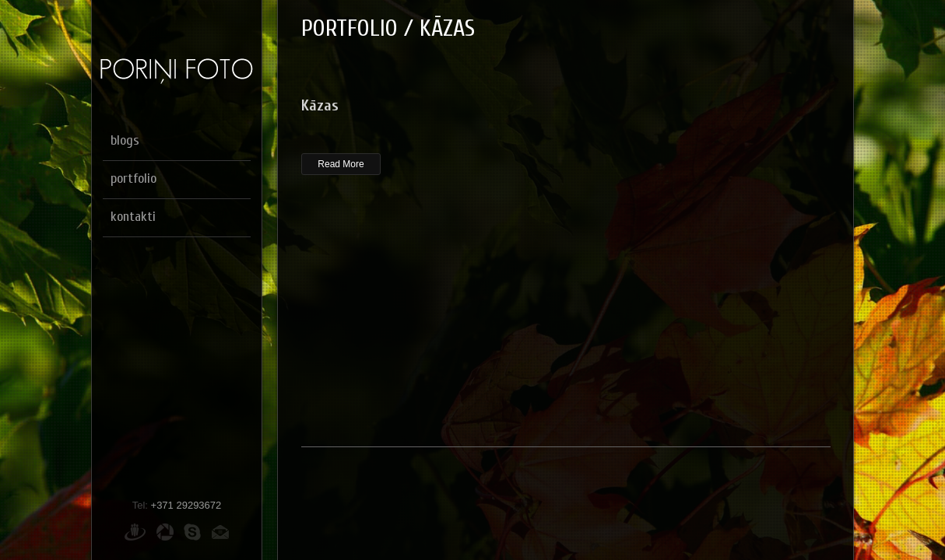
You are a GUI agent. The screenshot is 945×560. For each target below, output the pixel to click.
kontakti (133, 217)
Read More (341, 164)
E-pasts (220, 532)
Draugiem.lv (135, 532)
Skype (192, 532)
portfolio (133, 178)
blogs (125, 140)
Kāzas (320, 105)
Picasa (165, 532)
